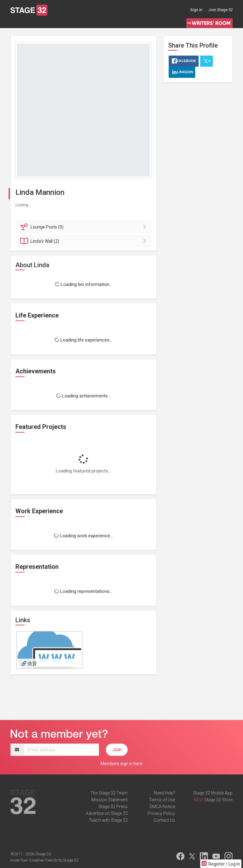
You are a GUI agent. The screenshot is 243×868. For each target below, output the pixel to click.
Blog (35, 23)
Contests (158, 23)
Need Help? (165, 793)
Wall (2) (84, 241)
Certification (97, 23)
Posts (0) (84, 227)
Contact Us (164, 820)
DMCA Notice (162, 807)
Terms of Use (162, 800)
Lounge (18, 23)
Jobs (50, 23)
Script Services (129, 23)
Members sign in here (121, 764)
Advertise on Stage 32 (107, 813)
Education (70, 23)
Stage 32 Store (218, 800)
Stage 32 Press (113, 807)
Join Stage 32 (221, 10)
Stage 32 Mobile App (213, 793)
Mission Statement (109, 800)
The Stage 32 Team (109, 793)
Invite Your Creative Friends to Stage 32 (44, 860)
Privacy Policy (161, 813)
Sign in (196, 10)
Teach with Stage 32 (108, 820)
